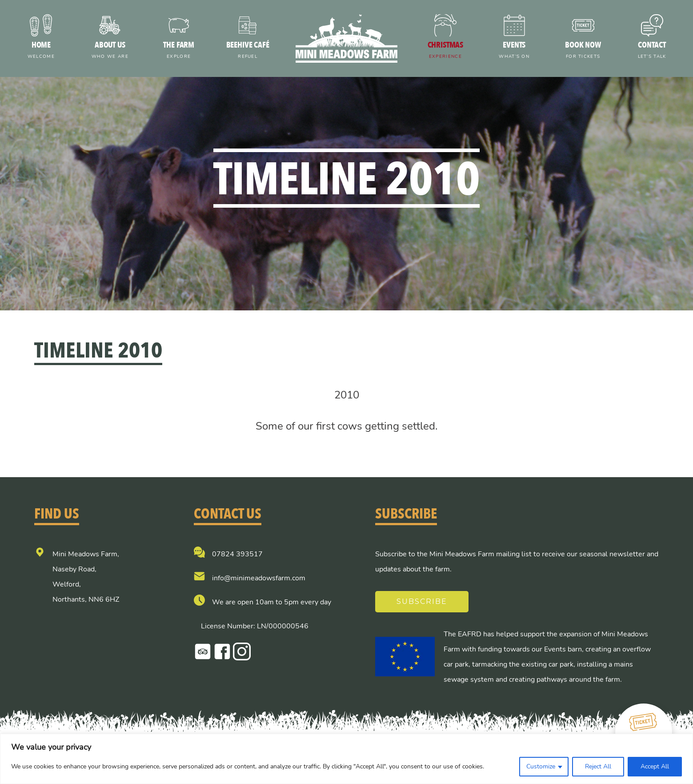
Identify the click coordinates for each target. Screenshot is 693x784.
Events (514, 51)
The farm (179, 51)
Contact (652, 51)
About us (110, 51)
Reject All (598, 766)
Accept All (655, 766)
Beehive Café (248, 51)
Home (41, 51)
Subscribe (422, 601)
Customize (541, 766)
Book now (583, 51)
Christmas (445, 51)
